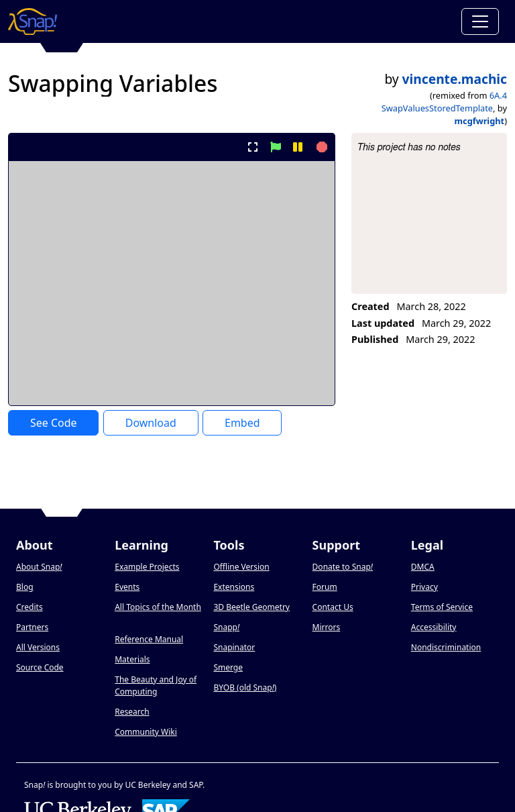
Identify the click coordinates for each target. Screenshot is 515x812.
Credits (30, 607)
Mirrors (327, 627)
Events (127, 587)
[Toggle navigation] (480, 21)
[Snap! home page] (33, 21)
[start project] (275, 147)
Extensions (234, 587)
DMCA (423, 567)
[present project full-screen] (253, 147)
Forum (325, 587)
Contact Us (333, 607)
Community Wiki (146, 732)
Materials (132, 659)
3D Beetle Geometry (251, 607)
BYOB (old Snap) (245, 688)
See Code (54, 423)
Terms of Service (442, 607)
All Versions (38, 647)
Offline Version (241, 567)
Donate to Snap (343, 567)
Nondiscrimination (446, 647)
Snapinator (234, 647)
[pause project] (297, 147)
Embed (242, 423)
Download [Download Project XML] (151, 423)
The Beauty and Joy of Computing (156, 686)
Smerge (228, 667)
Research (132, 712)
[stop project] (320, 147)
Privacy (424, 587)
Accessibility (434, 627)
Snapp (226, 627)
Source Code (40, 667)
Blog (25, 587)
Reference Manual (149, 639)
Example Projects (147, 567)
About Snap (39, 567)
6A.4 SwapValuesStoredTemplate (444, 102)
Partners (32, 627)
